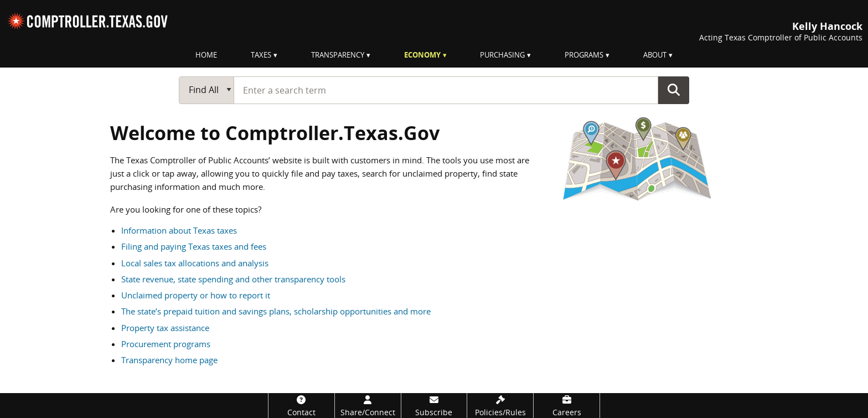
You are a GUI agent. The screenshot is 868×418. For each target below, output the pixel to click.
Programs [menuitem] (584, 55)
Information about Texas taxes (179, 230)
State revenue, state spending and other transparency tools (233, 279)
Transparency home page (169, 360)
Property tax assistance (165, 328)
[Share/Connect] (368, 406)
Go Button (674, 90)
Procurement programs (166, 344)
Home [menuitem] (206, 55)
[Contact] (301, 406)
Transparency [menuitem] (338, 55)
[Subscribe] (434, 406)
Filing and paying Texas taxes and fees (194, 246)
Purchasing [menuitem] (502, 55)
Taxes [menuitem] (261, 55)
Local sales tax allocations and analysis (195, 263)
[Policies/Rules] (500, 406)
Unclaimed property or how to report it (196, 295)
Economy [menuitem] (422, 55)
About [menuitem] (655, 55)
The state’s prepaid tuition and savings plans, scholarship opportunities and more (276, 311)
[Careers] (567, 406)
